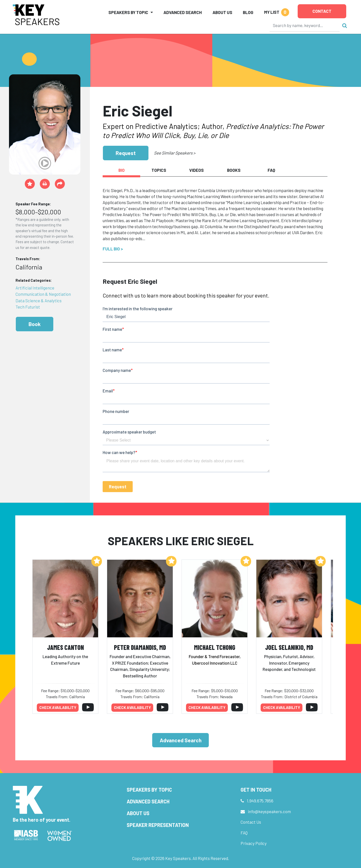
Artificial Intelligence (35, 288)
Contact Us (251, 822)
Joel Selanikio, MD (289, 647)
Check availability (58, 707)
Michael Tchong (215, 647)
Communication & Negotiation (43, 294)
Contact (322, 11)
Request (126, 153)
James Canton (65, 647)
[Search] (305, 25)
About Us (222, 12)
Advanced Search (183, 12)
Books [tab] (234, 170)
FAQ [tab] (271, 170)
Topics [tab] (159, 170)
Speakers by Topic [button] (128, 12)
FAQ (244, 833)
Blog (248, 12)
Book (35, 324)
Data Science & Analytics (39, 301)
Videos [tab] (197, 170)
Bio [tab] (122, 170)
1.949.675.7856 (260, 801)
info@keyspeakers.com (269, 811)
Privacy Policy (254, 843)
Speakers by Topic (149, 790)
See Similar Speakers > (175, 153)
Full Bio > (113, 249)
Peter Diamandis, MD (140, 647)
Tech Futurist (28, 307)
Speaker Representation (158, 825)
